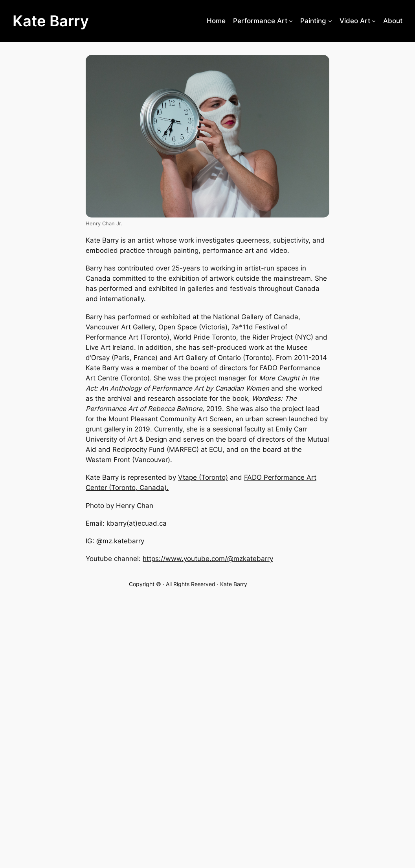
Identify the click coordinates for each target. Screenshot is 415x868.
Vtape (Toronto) (203, 477)
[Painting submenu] (330, 21)
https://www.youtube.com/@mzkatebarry (208, 559)
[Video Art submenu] (374, 21)
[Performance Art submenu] (291, 21)
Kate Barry (51, 21)
